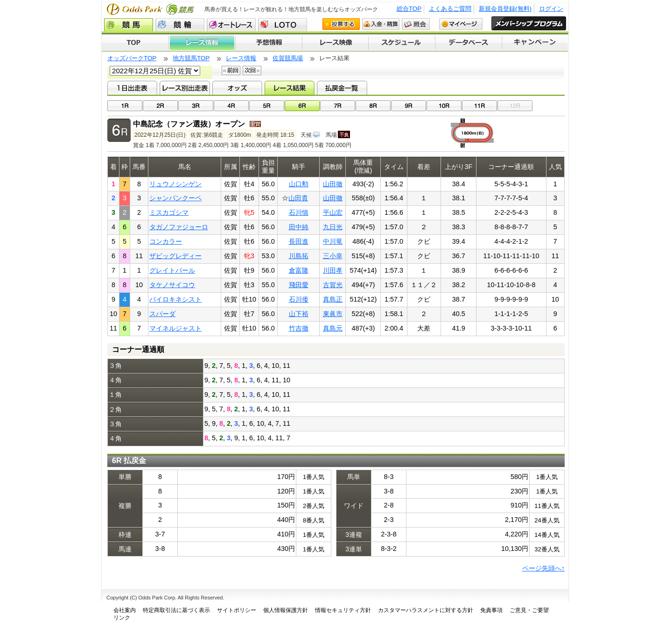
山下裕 (299, 314)
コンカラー (166, 241)
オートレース (231, 25)
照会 (416, 24)
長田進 (299, 241)
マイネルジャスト (175, 328)
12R (515, 106)
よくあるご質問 (450, 9)
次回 (252, 70)
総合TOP (409, 9)
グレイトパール (172, 270)
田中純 (299, 227)
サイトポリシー (237, 610)
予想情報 (269, 43)
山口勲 (299, 184)
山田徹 (333, 184)
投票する (341, 24)
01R (125, 106)
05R (267, 106)
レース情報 (202, 43)
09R (409, 106)
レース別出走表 (185, 88)
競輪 (180, 25)
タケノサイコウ (172, 285)
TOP (135, 43)
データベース (469, 43)
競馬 (129, 25)
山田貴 (298, 198)
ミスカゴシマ (169, 212)
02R (160, 106)
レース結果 (290, 88)
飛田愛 (299, 285)
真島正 (333, 299)
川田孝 (333, 270)
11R (479, 106)
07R (338, 106)
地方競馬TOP (191, 58)
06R (302, 106)
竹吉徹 (299, 328)
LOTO (283, 25)
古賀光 (333, 285)
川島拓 (299, 256)
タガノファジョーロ (179, 227)
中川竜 (333, 241)
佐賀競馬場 (288, 58)
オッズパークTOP (132, 58)
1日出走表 (132, 88)
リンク (122, 618)
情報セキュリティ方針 (343, 610)
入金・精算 (381, 24)
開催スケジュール (402, 43)
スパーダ (162, 314)
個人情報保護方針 (286, 610)
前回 (231, 70)
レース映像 (335, 43)
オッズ (237, 88)
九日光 (333, 227)
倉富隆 (299, 270)
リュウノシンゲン (175, 184)
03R (196, 106)
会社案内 (125, 610)
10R (444, 106)
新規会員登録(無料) (505, 9)
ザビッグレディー (175, 256)
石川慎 (299, 212)
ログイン (551, 9)
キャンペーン (535, 43)
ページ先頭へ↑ (543, 568)
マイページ (461, 24)
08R (373, 106)
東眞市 (333, 314)
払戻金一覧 (342, 88)
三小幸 (333, 256)
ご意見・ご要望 (529, 610)
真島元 (333, 328)
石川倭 (299, 299)
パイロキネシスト (175, 299)
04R (231, 106)
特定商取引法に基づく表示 (176, 610)
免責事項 (491, 610)
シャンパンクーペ (175, 198)
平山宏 (333, 212)
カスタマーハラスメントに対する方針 (426, 610)
